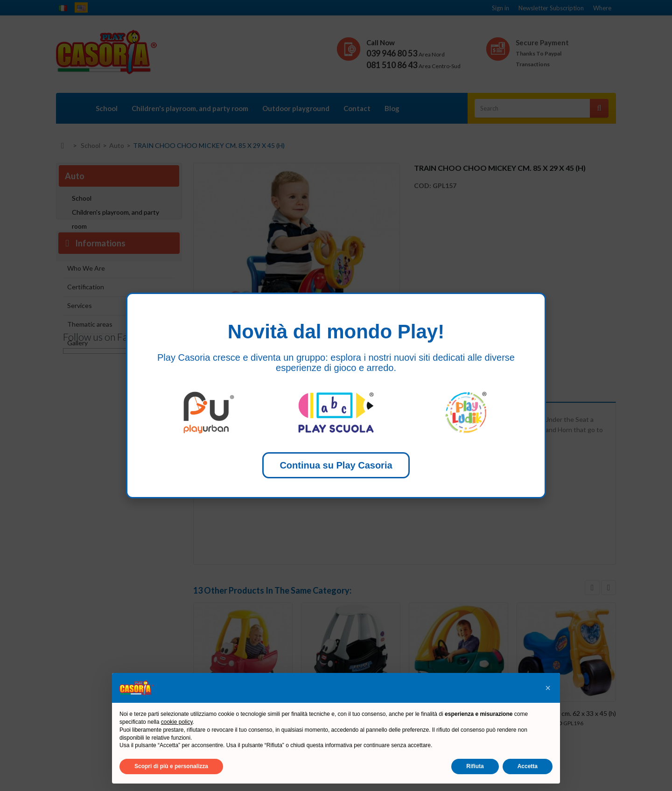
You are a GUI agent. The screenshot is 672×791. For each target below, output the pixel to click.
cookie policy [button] (177, 722)
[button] (548, 688)
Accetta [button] (528, 766)
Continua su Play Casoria (336, 465)
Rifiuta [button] (475, 766)
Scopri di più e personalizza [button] (171, 766)
